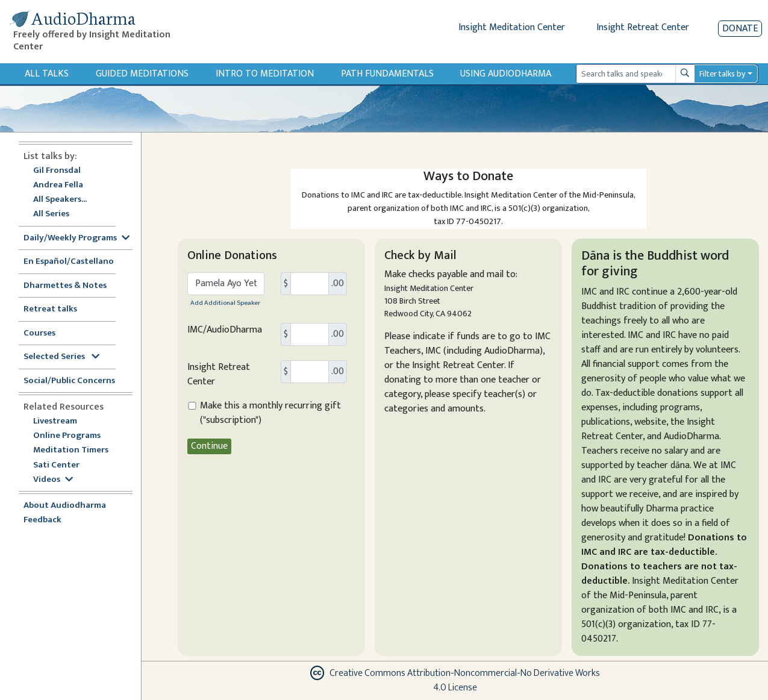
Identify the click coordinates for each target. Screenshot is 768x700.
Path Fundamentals (387, 74)
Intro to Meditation (265, 74)
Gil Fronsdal (57, 171)
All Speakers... (60, 200)
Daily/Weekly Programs (76, 238)
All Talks (47, 74)
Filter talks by (722, 74)
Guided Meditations (142, 74)
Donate (740, 29)
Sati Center (56, 465)
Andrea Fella (58, 185)
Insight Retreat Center (643, 27)
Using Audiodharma (506, 74)
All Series (51, 214)
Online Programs (67, 436)
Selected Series (61, 357)
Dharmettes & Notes (65, 286)
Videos (53, 480)
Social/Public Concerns (69, 381)
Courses (39, 333)
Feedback (42, 520)
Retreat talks (50, 309)
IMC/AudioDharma (225, 330)
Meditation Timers (71, 450)
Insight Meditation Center (512, 27)
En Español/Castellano (69, 262)
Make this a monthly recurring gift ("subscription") (270, 413)
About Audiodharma (65, 506)
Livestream (55, 421)
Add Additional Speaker (225, 303)
